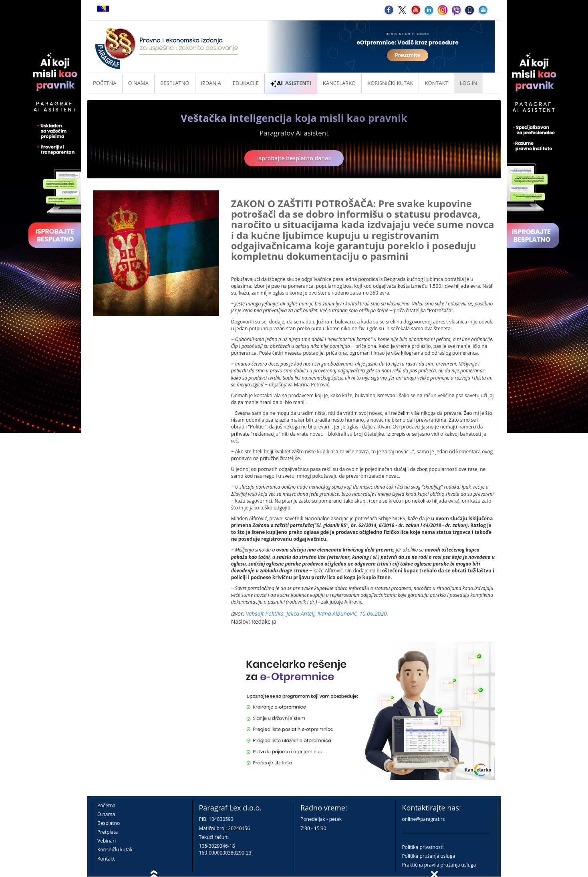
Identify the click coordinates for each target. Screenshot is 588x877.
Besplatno (175, 83)
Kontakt (106, 859)
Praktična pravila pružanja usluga (439, 865)
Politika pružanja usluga (429, 856)
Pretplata (108, 832)
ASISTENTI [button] (291, 83)
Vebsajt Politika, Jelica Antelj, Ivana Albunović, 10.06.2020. (317, 613)
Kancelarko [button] (339, 83)
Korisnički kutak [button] (390, 83)
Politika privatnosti (423, 847)
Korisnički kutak (115, 850)
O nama (138, 83)
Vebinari (107, 841)
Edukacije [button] (246, 83)
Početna (105, 83)
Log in (468, 83)
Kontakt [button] (436, 83)
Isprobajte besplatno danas (294, 158)
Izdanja (211, 83)
